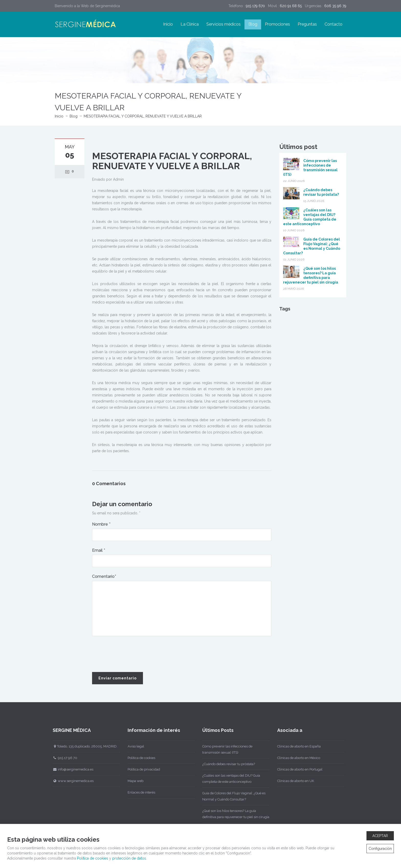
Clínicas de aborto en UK (293, 781)
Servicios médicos (224, 24)
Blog (253, 24)
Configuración (380, 849)
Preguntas (307, 24)
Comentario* (104, 576)
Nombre (101, 524)
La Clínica (190, 24)
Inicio (168, 24)
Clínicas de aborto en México (296, 758)
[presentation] (131, 654)
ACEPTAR (380, 836)
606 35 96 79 (335, 6)
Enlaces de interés (139, 792)
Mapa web (133, 781)
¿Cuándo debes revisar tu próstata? (226, 764)
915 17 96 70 (62, 758)
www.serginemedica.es (71, 781)
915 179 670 (255, 6)
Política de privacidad (141, 769)
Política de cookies (139, 758)
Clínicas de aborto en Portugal (297, 769)
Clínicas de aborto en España (296, 746)
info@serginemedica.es (70, 769)
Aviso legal (133, 746)
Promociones (277, 24)
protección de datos (129, 858)
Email (99, 550)
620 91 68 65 (291, 6)
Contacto (333, 24)
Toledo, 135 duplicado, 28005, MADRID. (82, 746)
